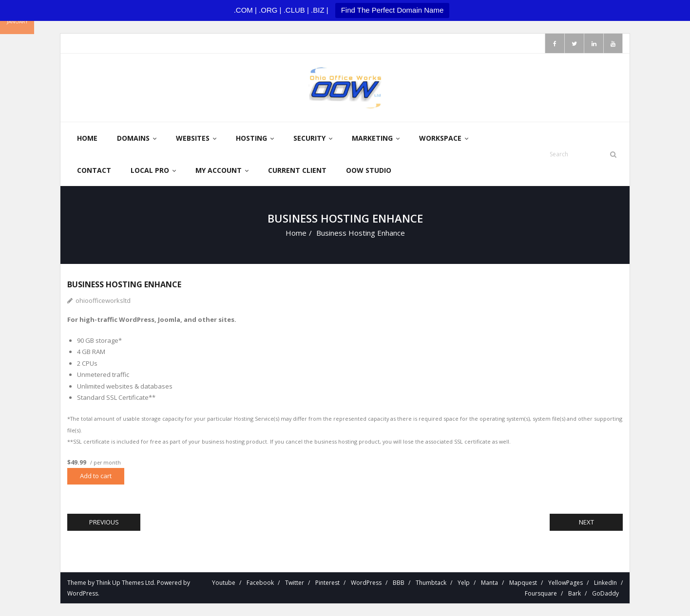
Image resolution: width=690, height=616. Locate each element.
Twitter (295, 583)
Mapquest (523, 583)
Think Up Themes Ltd (125, 583)
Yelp (464, 583)
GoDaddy (605, 593)
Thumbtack (431, 583)
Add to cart (96, 476)
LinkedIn (605, 583)
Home (296, 233)
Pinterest (327, 583)
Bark (575, 593)
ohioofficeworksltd (103, 300)
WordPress (83, 593)
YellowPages (565, 583)
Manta (489, 583)
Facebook (260, 583)
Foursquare (541, 593)
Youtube (224, 583)
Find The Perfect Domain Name (393, 10)
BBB (399, 583)
